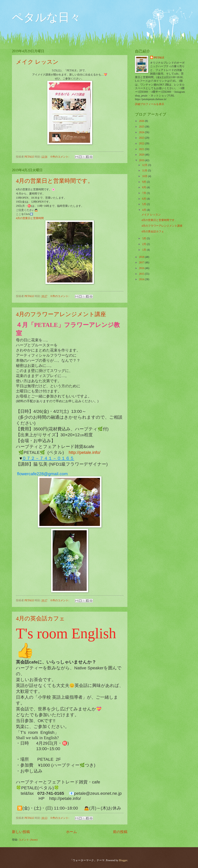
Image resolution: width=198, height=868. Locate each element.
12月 (145, 165)
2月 (144, 244)
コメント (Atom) (28, 840)
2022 (142, 143)
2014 (142, 279)
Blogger (123, 860)
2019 (142, 160)
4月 (144, 210)
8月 (144, 187)
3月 (144, 238)
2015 (142, 274)
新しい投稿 (21, 832)
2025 (142, 127)
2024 (142, 132)
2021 (142, 149)
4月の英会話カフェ (40, 618)
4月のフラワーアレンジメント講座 (61, 314)
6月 (144, 199)
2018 (142, 257)
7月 (144, 193)
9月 (144, 182)
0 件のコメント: (60, 157)
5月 (144, 204)
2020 (142, 155)
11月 (145, 171)
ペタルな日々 (46, 17)
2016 (142, 268)
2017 (142, 262)
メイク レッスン (37, 62)
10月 (145, 176)
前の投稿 (120, 832)
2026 (142, 121)
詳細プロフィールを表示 (150, 104)
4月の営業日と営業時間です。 (55, 181)
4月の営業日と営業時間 (30, 218)
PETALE (159, 58)
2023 (142, 138)
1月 (144, 250)
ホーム (71, 832)
